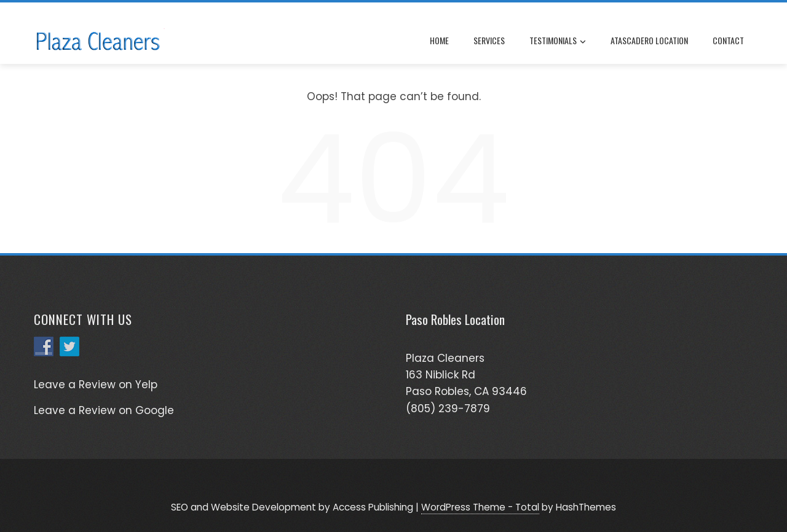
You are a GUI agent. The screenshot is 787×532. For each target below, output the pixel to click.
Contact (728, 40)
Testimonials (558, 41)
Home (439, 40)
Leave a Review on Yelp (96, 385)
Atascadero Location (649, 40)
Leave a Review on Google (104, 410)
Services (489, 40)
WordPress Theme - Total (480, 507)
